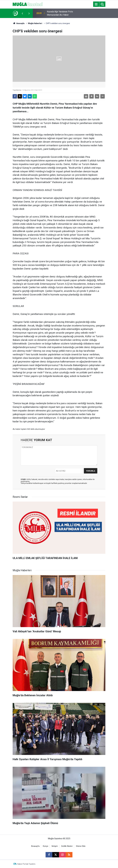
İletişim (55, 846)
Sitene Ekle (81, 846)
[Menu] (96, 4)
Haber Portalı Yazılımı (26, 864)
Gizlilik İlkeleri (67, 846)
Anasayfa (19, 23)
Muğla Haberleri (35, 23)
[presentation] (22, 13)
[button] (92, 96)
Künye (46, 846)
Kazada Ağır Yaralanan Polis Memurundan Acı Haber (60, 13)
